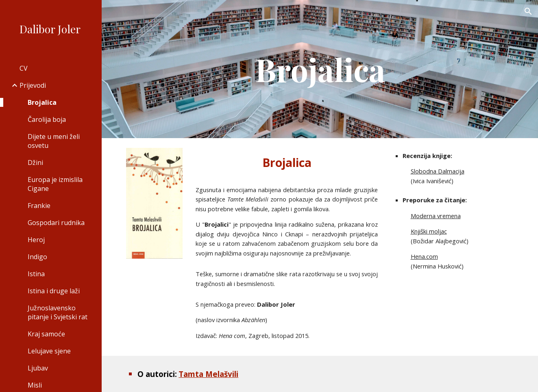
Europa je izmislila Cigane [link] (55, 184)
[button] (528, 11)
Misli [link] (35, 385)
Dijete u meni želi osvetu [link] (54, 141)
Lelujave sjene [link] (49, 351)
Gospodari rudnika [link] (56, 223)
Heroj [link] (36, 240)
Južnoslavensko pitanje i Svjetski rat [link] (58, 312)
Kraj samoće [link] (46, 334)
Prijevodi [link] (33, 85)
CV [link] (24, 68)
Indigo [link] (37, 257)
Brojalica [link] (42, 102)
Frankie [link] (39, 206)
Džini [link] (35, 162)
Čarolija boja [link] (47, 119)
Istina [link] (36, 274)
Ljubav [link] (38, 368)
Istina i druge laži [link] (54, 291)
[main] (320, 69)
